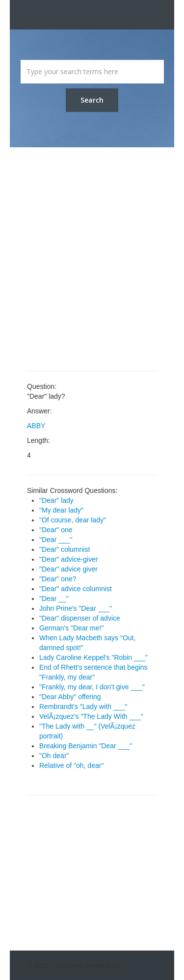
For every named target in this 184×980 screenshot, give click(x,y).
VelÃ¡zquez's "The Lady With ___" (91, 716)
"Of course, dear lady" (73, 520)
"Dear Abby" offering (70, 697)
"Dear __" (54, 599)
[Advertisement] (92, 259)
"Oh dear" (54, 756)
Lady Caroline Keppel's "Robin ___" (93, 657)
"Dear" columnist (65, 549)
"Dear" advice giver (68, 569)
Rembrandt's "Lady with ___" (83, 707)
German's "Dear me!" (72, 628)
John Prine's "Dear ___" (76, 608)
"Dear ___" (56, 540)
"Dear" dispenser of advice (80, 618)
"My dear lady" (61, 510)
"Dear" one (56, 530)
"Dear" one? (58, 579)
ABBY (36, 426)
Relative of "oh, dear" (71, 765)
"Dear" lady (56, 500)
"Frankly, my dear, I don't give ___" (92, 687)
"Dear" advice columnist (76, 589)
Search (92, 100)
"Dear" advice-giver (69, 559)
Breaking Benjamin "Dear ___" (86, 746)
